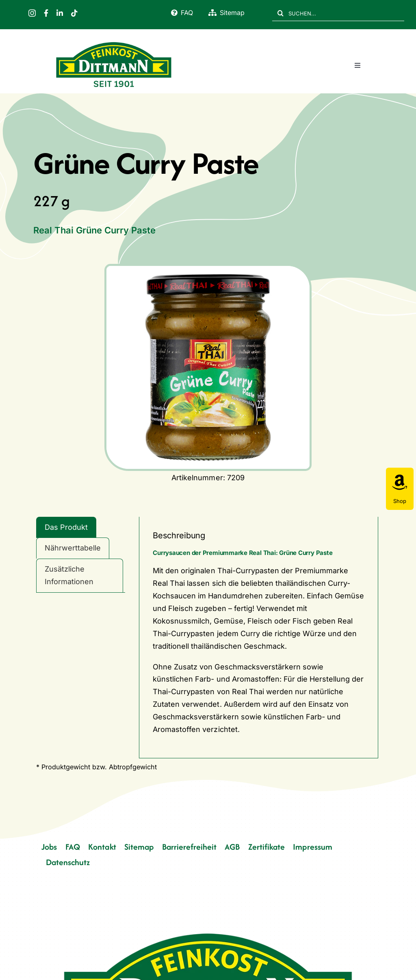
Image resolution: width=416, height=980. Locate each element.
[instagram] (32, 13)
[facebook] (46, 13)
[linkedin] (60, 13)
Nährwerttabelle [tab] (73, 548)
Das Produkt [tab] (66, 527)
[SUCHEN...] (338, 13)
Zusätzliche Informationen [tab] (69, 575)
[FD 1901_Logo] (114, 42)
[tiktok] (74, 13)
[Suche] (280, 13)
